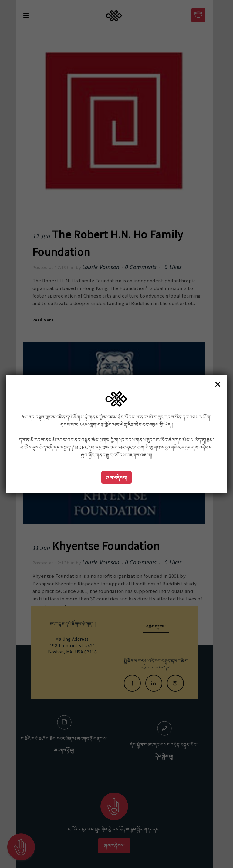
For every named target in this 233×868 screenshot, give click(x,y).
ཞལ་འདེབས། (116, 477)
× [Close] (218, 384)
